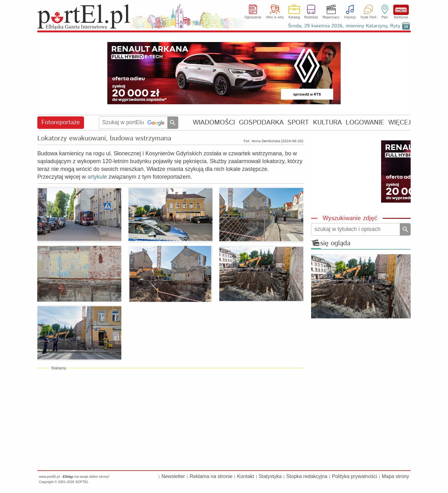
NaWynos (401, 10)
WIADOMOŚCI (214, 122)
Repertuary (331, 17)
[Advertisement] (170, 419)
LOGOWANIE (365, 122)
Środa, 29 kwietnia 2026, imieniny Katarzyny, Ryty (344, 26)
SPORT (298, 122)
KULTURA (327, 122)
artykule (97, 177)
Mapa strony (395, 476)
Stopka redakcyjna (307, 476)
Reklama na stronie (211, 476)
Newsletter (173, 476)
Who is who (275, 17)
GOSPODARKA (261, 122)
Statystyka (270, 476)
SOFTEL (82, 482)
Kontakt (245, 476)
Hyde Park (369, 17)
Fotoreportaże (61, 122)
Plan (385, 17)
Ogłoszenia (253, 17)
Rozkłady (311, 17)
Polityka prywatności (355, 476)
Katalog (294, 17)
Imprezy (350, 17)
